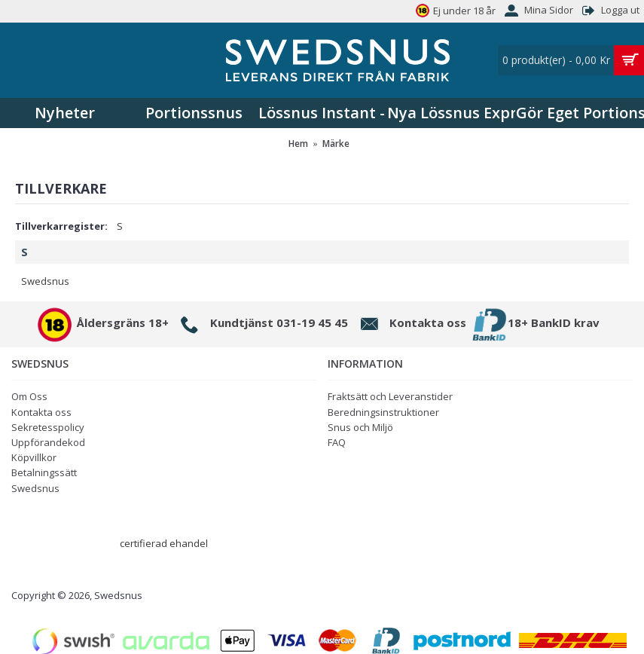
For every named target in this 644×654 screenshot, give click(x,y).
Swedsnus (45, 281)
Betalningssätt (44, 472)
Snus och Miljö (360, 427)
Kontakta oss (41, 412)
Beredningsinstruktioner (383, 412)
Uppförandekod (48, 442)
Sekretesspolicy (48, 427)
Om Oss (29, 396)
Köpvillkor (34, 457)
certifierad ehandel (164, 543)
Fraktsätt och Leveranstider (390, 396)
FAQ (337, 442)
